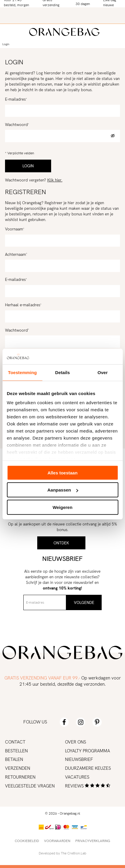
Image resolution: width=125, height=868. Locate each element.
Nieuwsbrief (79, 759)
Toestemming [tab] (22, 372)
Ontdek (61, 543)
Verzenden (18, 768)
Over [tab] (103, 372)
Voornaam (14, 229)
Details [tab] (63, 372)
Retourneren (20, 777)
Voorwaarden (57, 841)
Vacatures (77, 777)
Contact (15, 742)
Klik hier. (55, 180)
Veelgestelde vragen (30, 786)
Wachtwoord (16, 125)
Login (6, 44)
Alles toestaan (63, 473)
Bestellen (16, 751)
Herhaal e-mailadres (23, 305)
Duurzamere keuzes (88, 768)
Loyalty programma (87, 751)
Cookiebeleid (27, 841)
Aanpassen (63, 490)
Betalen (14, 759)
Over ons (76, 742)
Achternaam (16, 254)
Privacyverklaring (93, 841)
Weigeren (62, 507)
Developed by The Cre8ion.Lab (62, 853)
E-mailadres (15, 99)
